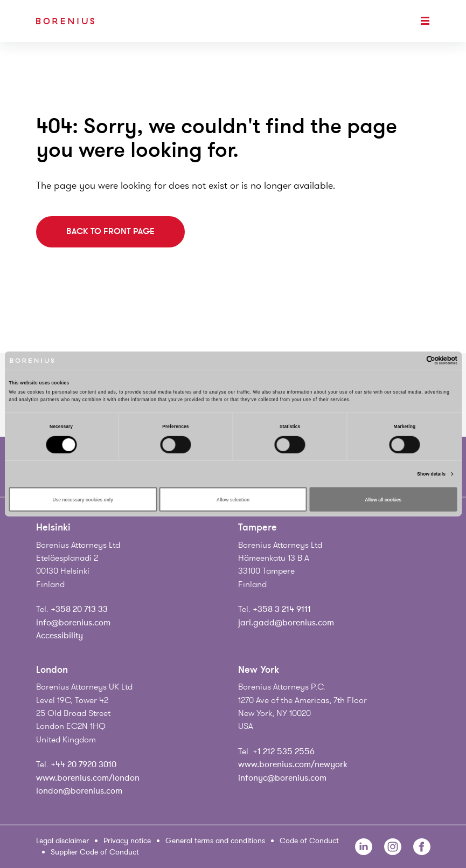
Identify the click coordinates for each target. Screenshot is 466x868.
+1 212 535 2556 (284, 752)
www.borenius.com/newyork (293, 764)
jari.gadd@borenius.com (286, 623)
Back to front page (110, 231)
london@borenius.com (79, 791)
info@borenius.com (73, 623)
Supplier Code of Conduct (95, 852)
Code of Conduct (309, 841)
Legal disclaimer (62, 841)
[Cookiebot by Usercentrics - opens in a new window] (410, 360)
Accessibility (60, 636)
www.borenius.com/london (88, 778)
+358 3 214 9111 (282, 609)
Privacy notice (127, 841)
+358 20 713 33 (79, 609)
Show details (431, 474)
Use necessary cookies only (83, 499)
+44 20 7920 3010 (84, 764)
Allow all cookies (383, 499)
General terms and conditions (215, 841)
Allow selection (233, 499)
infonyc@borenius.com (282, 778)
